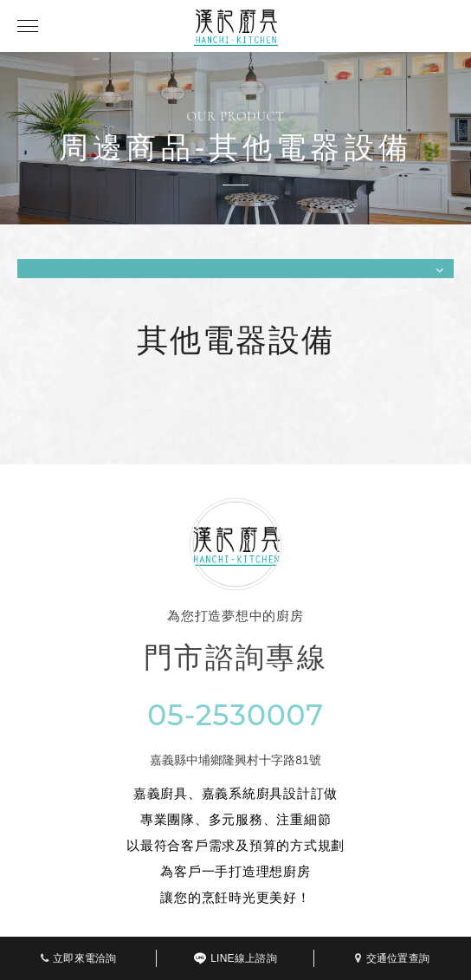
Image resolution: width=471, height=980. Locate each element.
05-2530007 (235, 715)
